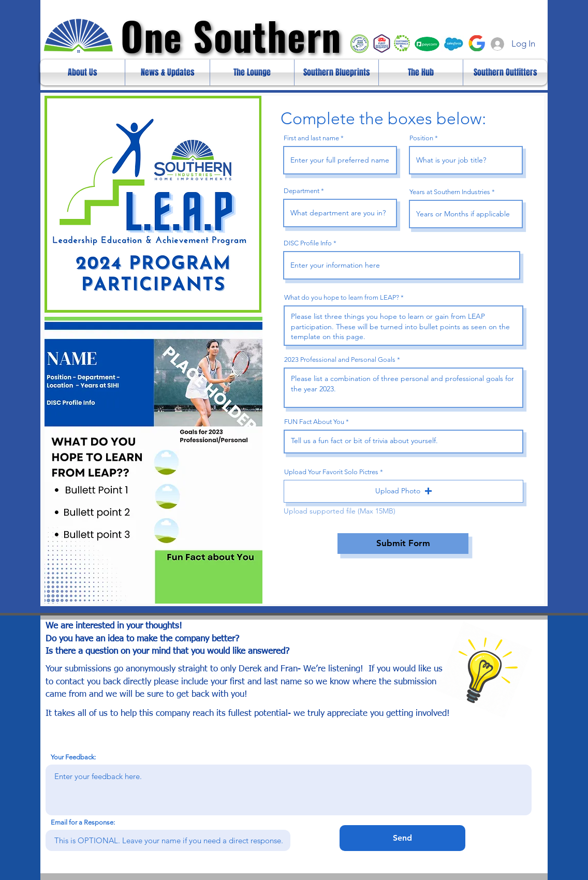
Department (302, 191)
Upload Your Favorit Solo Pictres (331, 472)
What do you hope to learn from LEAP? (342, 297)
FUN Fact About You (314, 422)
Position (421, 138)
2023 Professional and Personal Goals (340, 360)
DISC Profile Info (308, 243)
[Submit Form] (403, 544)
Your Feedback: (73, 757)
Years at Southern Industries (450, 192)
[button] (403, 491)
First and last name (311, 138)
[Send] (402, 838)
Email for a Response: (83, 822)
